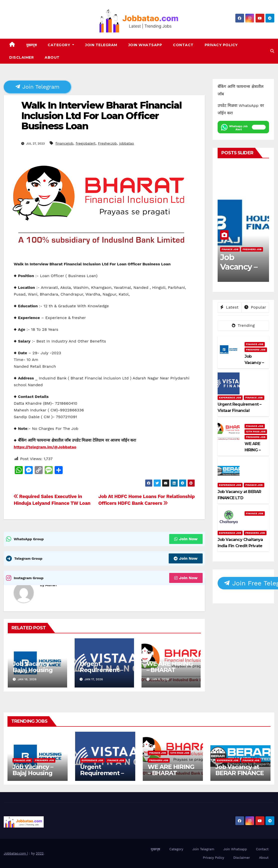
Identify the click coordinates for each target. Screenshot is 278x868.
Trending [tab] (243, 325)
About (52, 57)
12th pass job (256, 432)
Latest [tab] (229, 307)
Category (61, 45)
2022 (40, 853)
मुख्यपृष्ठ (32, 45)
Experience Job (230, 398)
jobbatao (127, 143)
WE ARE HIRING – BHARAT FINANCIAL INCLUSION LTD (170, 673)
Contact (183, 45)
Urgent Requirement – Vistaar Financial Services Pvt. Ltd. (105, 776)
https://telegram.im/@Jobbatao (45, 447)
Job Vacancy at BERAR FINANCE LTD (239, 773)
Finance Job (230, 249)
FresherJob (107, 143)
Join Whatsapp (145, 45)
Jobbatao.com (15, 853)
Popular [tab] (255, 307)
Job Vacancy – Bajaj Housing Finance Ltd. (33, 670)
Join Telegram (101, 45)
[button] (272, 51)
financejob (64, 143)
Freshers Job (252, 249)
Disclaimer (21, 57)
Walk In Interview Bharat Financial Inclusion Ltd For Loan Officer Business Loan (101, 116)
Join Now (186, 539)
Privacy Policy (221, 45)
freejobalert (86, 143)
